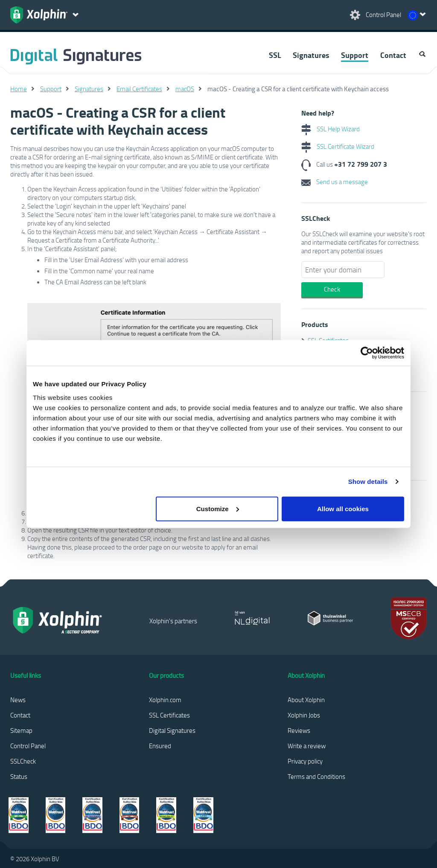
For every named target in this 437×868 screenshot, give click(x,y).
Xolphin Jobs (304, 715)
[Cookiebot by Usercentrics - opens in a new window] (367, 353)
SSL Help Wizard (331, 129)
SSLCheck (23, 761)
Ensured (160, 746)
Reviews (299, 730)
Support (355, 55)
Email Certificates (139, 89)
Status (19, 776)
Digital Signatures (172, 730)
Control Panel (28, 746)
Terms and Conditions (316, 776)
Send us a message (335, 182)
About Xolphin (306, 700)
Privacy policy (305, 761)
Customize (218, 508)
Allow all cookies (343, 508)
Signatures (311, 55)
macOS (185, 89)
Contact (393, 55)
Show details (368, 482)
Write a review (307, 746)
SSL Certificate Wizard (338, 146)
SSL (275, 55)
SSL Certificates (169, 715)
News (18, 700)
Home (19, 89)
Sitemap (21, 730)
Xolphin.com (165, 700)
